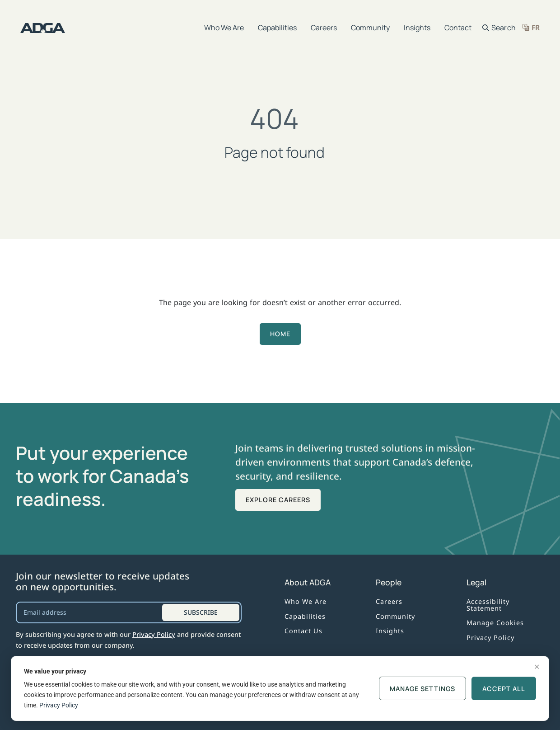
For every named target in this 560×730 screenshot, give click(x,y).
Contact (458, 28)
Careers (324, 28)
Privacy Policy (154, 634)
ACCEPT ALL (504, 689)
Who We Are (224, 28)
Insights (417, 28)
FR (536, 28)
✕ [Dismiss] (537, 667)
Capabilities (277, 28)
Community (370, 28)
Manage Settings (422, 689)
